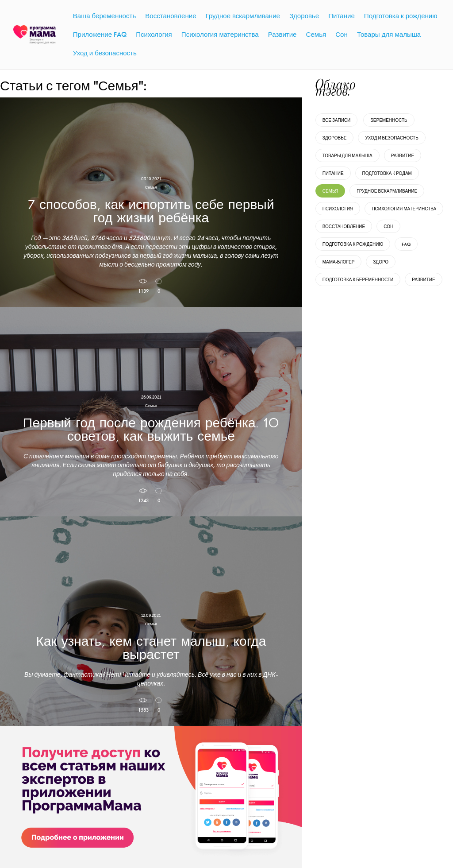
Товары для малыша (347, 156)
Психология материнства (404, 209)
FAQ (406, 244)
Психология (338, 209)
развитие (423, 280)
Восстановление (344, 227)
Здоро (381, 262)
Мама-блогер (339, 262)
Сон (388, 227)
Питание (333, 173)
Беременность (389, 120)
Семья (330, 191)
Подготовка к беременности (358, 280)
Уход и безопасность (392, 138)
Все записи (337, 120)
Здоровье (335, 138)
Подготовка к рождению (353, 244)
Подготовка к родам (387, 173)
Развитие (403, 156)
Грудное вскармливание (387, 191)
